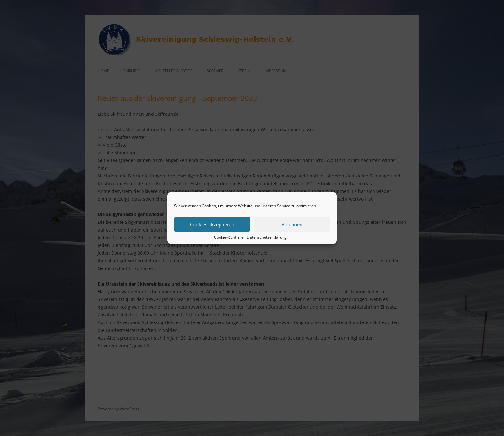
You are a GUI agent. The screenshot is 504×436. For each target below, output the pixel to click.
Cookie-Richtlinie (229, 237)
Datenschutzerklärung (267, 237)
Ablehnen (292, 224)
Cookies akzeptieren (212, 224)
